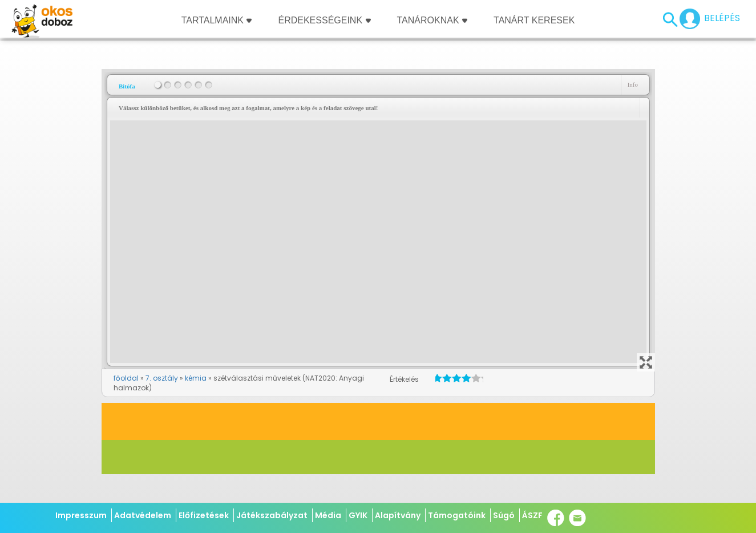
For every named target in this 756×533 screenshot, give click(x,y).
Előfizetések (204, 515)
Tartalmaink (217, 20)
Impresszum (81, 515)
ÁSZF (532, 515)
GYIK (358, 515)
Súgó (504, 515)
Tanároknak (432, 20)
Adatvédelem (143, 515)
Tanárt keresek (534, 20)
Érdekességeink (324, 20)
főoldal (126, 378)
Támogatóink (457, 515)
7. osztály (162, 378)
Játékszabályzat (272, 515)
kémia (196, 378)
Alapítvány (398, 515)
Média (328, 515)
